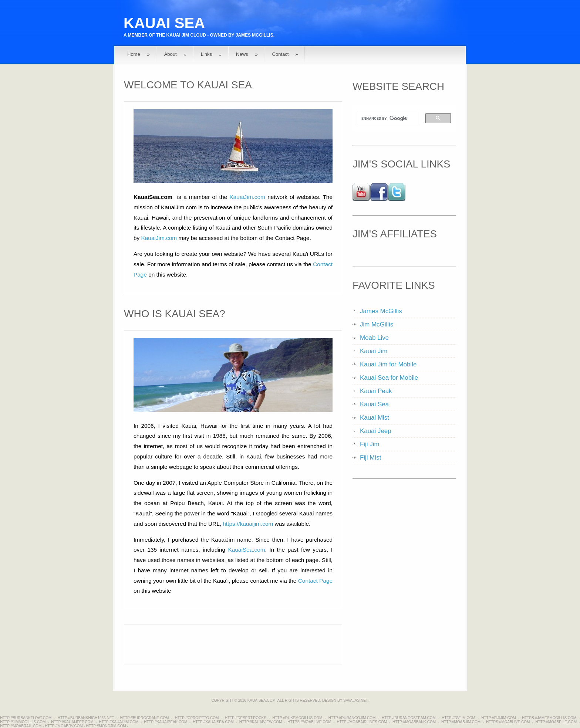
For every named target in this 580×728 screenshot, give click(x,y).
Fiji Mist (370, 458)
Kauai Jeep (376, 431)
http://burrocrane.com (145, 718)
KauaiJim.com (247, 197)
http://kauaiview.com (261, 722)
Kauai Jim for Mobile (388, 364)
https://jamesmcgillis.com (549, 718)
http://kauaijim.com (119, 722)
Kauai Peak (376, 391)
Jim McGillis (377, 324)
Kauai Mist (375, 418)
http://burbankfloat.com (26, 718)
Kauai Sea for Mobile (389, 378)
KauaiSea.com (246, 550)
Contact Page (315, 581)
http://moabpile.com (556, 722)
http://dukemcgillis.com (297, 718)
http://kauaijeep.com (72, 722)
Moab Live (374, 338)
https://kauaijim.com (248, 524)
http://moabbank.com (414, 722)
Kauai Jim (178, 35)
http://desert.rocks (246, 718)
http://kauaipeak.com (166, 722)
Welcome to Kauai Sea (188, 85)
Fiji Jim (370, 444)
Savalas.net (355, 700)
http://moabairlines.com (362, 722)
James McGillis (254, 35)
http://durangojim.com (352, 718)
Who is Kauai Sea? (175, 314)
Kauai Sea (164, 23)
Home (134, 54)
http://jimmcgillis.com (23, 722)
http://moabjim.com (461, 722)
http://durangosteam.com (409, 718)
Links (206, 54)
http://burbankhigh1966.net (86, 718)
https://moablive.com (309, 722)
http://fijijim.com (498, 718)
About (171, 54)
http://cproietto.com (197, 718)
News (242, 54)
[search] (388, 118)
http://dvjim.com (458, 718)
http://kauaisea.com (213, 722)
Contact (281, 54)
